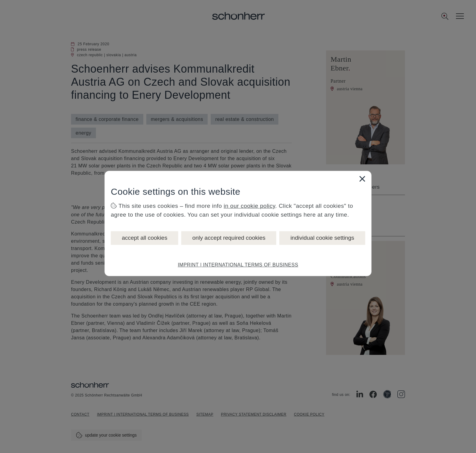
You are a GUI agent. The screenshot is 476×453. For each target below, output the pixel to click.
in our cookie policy (250, 206)
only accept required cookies (229, 238)
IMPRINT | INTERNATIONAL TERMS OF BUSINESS (238, 265)
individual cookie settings (322, 238)
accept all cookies (144, 238)
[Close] (362, 179)
